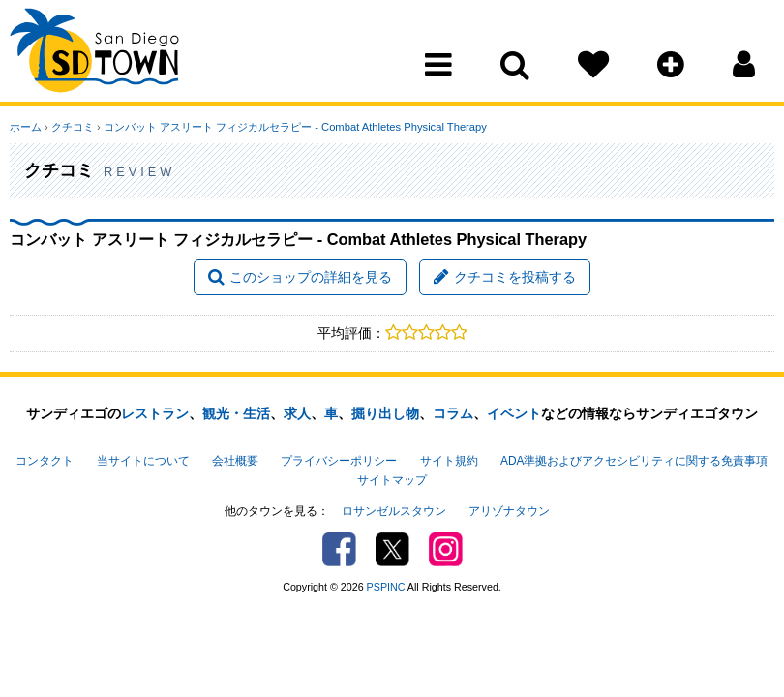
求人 (297, 413)
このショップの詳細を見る (300, 277)
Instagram (446, 549)
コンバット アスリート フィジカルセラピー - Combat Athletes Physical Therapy (295, 127)
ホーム (26, 127)
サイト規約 (449, 461)
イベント (514, 413)
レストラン (155, 413)
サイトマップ (392, 480)
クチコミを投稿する (505, 277)
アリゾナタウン (509, 511)
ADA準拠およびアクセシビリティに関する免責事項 (634, 461)
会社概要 (235, 461)
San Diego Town (94, 53)
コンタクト (45, 461)
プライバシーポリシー (339, 461)
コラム (453, 413)
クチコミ (73, 127)
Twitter (392, 549)
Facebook (339, 549)
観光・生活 (236, 413)
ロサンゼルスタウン (394, 511)
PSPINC (386, 587)
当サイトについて (143, 461)
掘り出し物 (385, 413)
